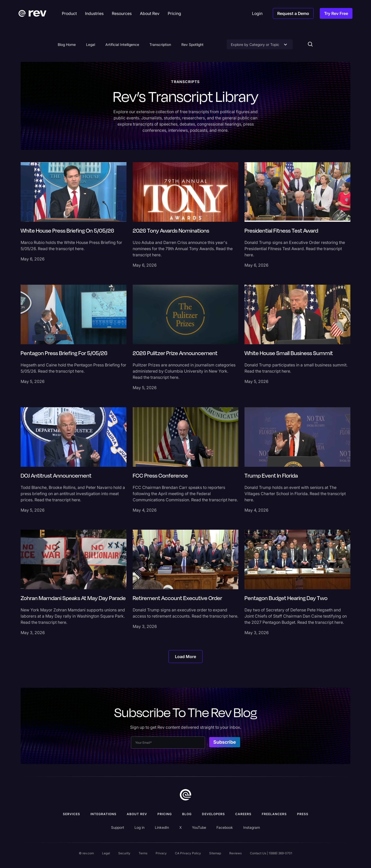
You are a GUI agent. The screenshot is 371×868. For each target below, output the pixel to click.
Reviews (235, 853)
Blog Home (67, 44)
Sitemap (215, 853)
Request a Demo (293, 13)
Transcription (160, 44)
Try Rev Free (336, 13)
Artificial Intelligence (122, 44)
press (303, 814)
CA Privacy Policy (188, 853)
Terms (143, 853)
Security (124, 853)
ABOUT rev (137, 814)
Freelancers (274, 814)
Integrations (103, 814)
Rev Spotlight (192, 44)
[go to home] (185, 795)
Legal (91, 44)
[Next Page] (185, 657)
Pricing (165, 814)
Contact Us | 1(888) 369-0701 (271, 853)
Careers (243, 814)
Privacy (161, 853)
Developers (213, 814)
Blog (187, 814)
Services (71, 814)
